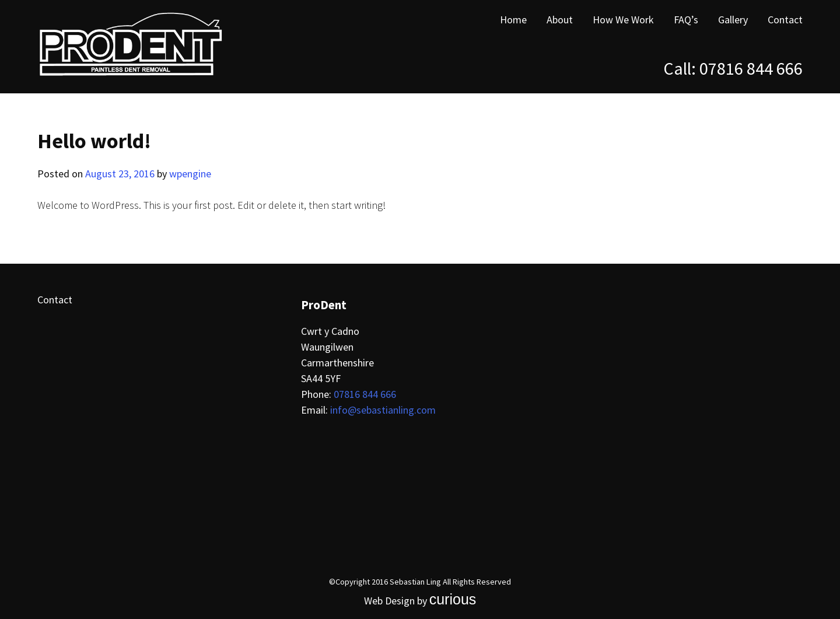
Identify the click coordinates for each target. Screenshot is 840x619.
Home (513, 20)
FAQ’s (686, 20)
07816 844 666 (751, 68)
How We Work (623, 20)
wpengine (190, 174)
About (560, 20)
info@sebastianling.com (383, 410)
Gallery (733, 20)
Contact (785, 20)
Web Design (389, 601)
